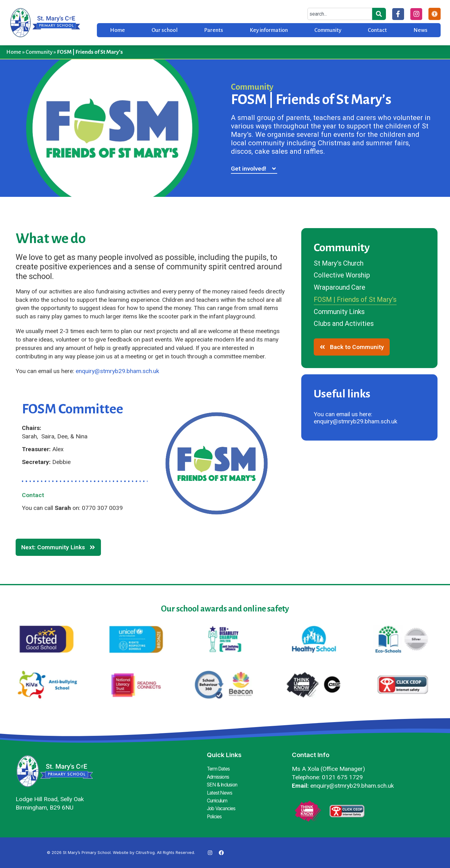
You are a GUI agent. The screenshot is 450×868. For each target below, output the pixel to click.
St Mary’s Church (340, 263)
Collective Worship (343, 276)
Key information (269, 30)
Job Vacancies (223, 806)
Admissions (219, 776)
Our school (165, 30)
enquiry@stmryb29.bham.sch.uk (117, 371)
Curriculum (219, 799)
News (420, 30)
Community (328, 30)
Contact (377, 30)
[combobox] (339, 14)
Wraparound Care (341, 288)
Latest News (220, 791)
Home (117, 30)
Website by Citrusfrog (134, 853)
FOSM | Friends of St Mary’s (358, 301)
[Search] (378, 14)
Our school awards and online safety (225, 609)
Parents (214, 30)
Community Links (342, 313)
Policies (215, 814)
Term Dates (219, 769)
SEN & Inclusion (224, 784)
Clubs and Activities (345, 326)
